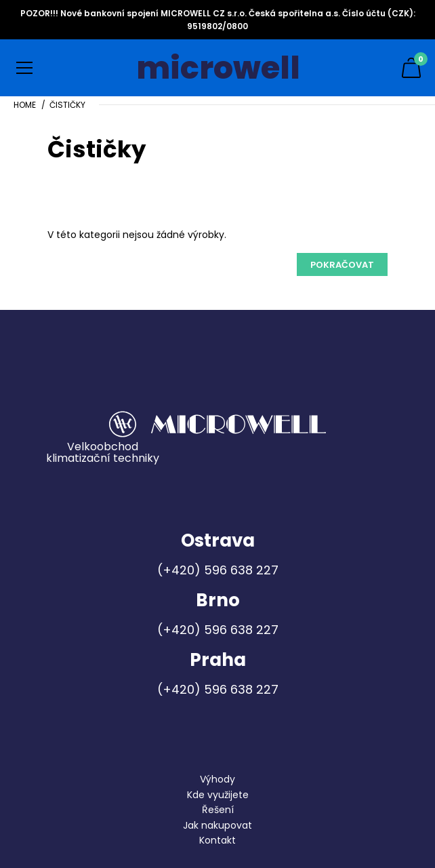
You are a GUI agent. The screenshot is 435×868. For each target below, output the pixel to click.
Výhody (217, 779)
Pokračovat (342, 265)
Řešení (218, 810)
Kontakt (217, 840)
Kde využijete (218, 795)
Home (25, 105)
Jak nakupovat (217, 825)
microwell (218, 68)
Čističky (67, 105)
